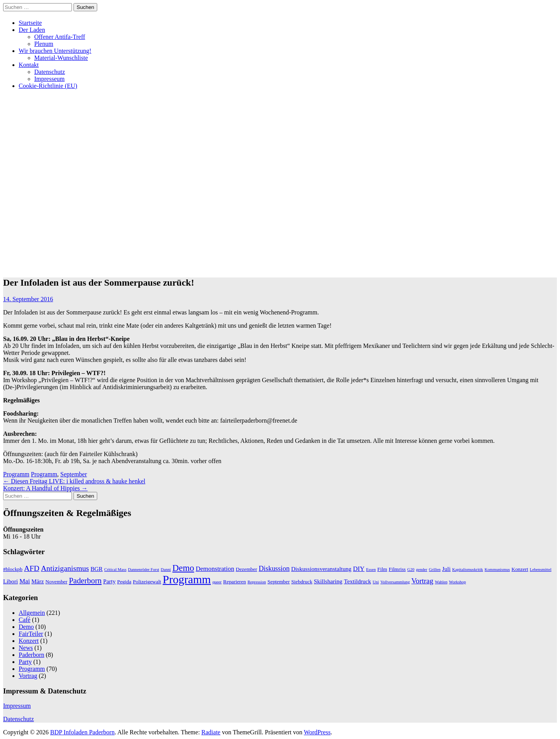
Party (25, 662)
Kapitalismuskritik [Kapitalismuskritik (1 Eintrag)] (468, 570)
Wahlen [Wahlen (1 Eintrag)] (441, 582)
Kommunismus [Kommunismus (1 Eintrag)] (497, 570)
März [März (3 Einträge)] (38, 581)
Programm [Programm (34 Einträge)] (187, 579)
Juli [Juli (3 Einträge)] (446, 569)
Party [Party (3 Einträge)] (109, 581)
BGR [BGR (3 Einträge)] (97, 569)
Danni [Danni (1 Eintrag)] (166, 570)
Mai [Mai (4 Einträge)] (25, 581)
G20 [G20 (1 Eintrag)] (411, 570)
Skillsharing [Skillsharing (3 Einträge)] (328, 581)
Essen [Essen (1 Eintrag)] (371, 570)
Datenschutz (50, 72)
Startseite (30, 23)
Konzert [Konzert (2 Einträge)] (520, 569)
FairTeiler (31, 634)
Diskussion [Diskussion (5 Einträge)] (274, 569)
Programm (16, 474)
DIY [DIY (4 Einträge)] (359, 569)
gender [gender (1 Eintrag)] (422, 570)
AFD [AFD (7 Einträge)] (32, 568)
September (73, 474)
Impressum (17, 706)
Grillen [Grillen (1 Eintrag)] (435, 570)
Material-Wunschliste (61, 58)
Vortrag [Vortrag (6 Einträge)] (422, 581)
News (26, 648)
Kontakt (29, 65)
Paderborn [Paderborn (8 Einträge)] (85, 581)
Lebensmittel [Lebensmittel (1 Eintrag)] (541, 570)
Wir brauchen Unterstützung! (55, 51)
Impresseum (49, 79)
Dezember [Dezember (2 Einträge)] (246, 569)
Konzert (29, 641)
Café (24, 620)
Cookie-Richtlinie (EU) (48, 86)
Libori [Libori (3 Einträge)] (10, 581)
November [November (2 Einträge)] (56, 582)
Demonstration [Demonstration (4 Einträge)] (215, 569)
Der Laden (32, 30)
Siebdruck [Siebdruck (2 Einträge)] (302, 582)
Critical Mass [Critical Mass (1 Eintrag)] (115, 570)
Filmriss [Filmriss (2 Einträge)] (397, 569)
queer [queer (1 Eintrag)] (217, 582)
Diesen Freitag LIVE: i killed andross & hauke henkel (74, 481)
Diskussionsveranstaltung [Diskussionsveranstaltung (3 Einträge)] (321, 569)
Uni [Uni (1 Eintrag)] (376, 582)
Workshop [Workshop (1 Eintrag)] (457, 582)
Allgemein (32, 613)
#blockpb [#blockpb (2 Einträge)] (13, 569)
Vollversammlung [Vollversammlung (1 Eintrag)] (395, 582)
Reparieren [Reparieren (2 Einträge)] (235, 582)
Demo (26, 627)
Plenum (44, 44)
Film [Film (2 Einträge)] (382, 569)
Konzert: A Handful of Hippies (45, 488)
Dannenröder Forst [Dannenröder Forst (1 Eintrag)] (143, 570)
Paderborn (31, 655)
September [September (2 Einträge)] (279, 582)
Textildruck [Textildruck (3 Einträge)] (357, 581)
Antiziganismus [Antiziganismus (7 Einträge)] (65, 568)
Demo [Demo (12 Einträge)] (183, 568)
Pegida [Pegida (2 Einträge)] (124, 582)
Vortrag (28, 676)
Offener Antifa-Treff (60, 37)
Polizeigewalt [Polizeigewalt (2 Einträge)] (147, 582)
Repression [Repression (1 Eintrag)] (256, 582)
